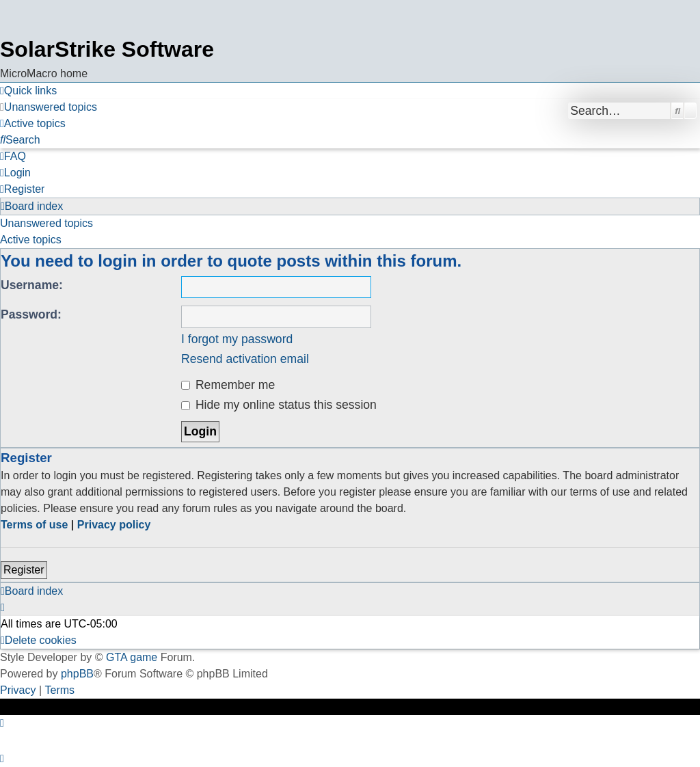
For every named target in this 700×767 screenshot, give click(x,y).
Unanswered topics (46, 223)
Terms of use (34, 525)
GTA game (132, 657)
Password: (31, 314)
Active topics (31, 240)
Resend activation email (245, 359)
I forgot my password (237, 339)
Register (24, 570)
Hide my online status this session (279, 405)
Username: (32, 285)
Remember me (228, 385)
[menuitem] (49, 107)
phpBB (77, 674)
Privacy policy (114, 525)
